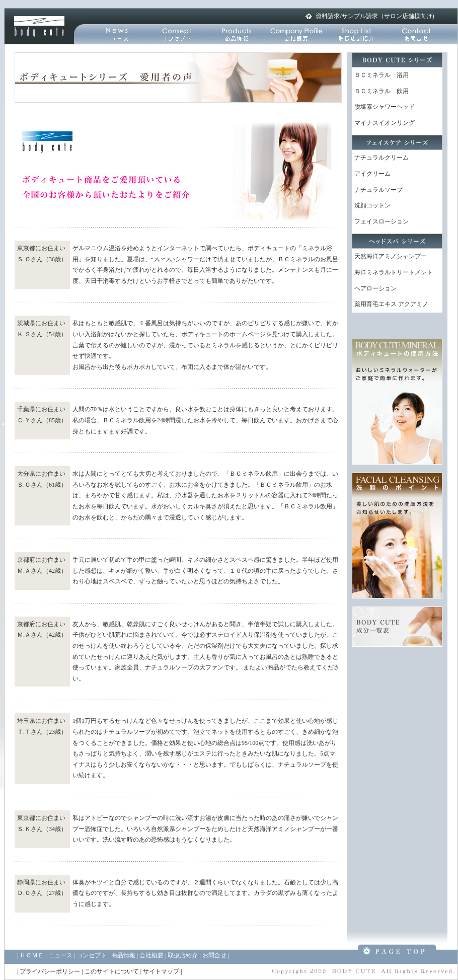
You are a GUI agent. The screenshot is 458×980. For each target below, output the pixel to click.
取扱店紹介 (183, 955)
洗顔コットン (372, 205)
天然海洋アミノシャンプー (391, 256)
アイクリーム (372, 174)
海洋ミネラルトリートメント (394, 272)
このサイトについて (112, 971)
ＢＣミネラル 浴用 (381, 75)
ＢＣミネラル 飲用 (381, 91)
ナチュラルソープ (378, 190)
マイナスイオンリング (385, 123)
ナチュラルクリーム (381, 158)
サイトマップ (161, 971)
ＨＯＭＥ (32, 955)
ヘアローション (375, 288)
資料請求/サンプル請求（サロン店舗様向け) (375, 16)
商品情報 (123, 955)
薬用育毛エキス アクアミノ (391, 304)
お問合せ (214, 955)
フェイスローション (381, 221)
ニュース (60, 955)
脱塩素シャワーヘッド (385, 107)
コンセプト (92, 955)
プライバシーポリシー (50, 971)
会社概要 (151, 955)
